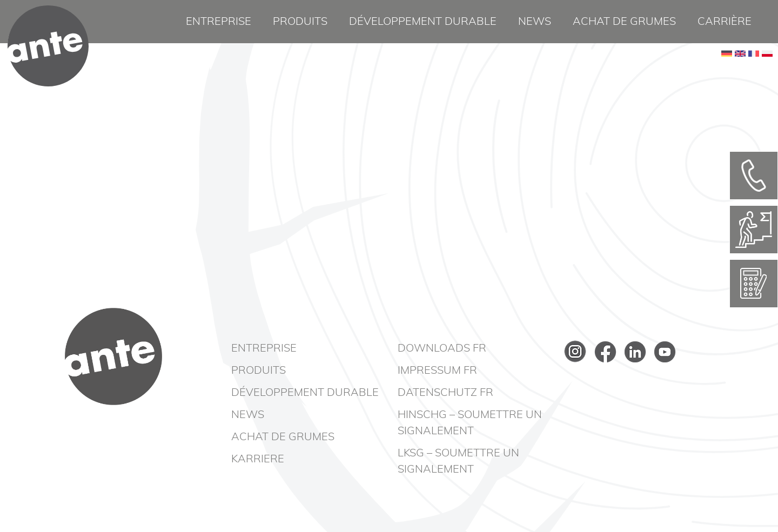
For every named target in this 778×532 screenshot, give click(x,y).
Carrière (725, 22)
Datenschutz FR (445, 393)
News (535, 22)
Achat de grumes (624, 22)
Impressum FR (437, 371)
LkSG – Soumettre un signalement (458, 461)
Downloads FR (442, 348)
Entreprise (219, 22)
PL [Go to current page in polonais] (767, 70)
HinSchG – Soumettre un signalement (470, 423)
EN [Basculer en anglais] (740, 70)
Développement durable (423, 22)
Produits (300, 22)
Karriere (258, 459)
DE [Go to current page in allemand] (727, 70)
